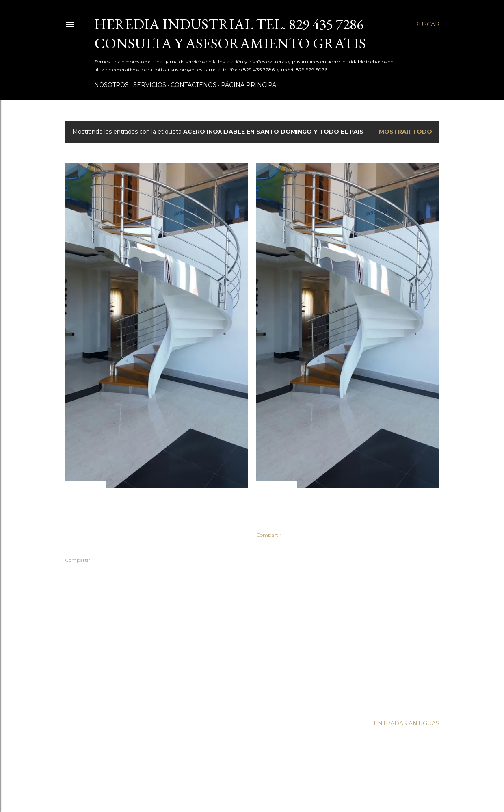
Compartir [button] (78, 560)
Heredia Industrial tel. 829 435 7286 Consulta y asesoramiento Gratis (230, 34)
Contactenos (194, 85)
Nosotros (111, 85)
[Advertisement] (157, 640)
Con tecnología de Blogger (252, 773)
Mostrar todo (406, 132)
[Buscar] (427, 24)
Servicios (150, 85)
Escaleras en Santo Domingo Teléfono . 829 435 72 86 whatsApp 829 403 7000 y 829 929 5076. (346, 510)
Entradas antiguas (407, 723)
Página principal (250, 85)
